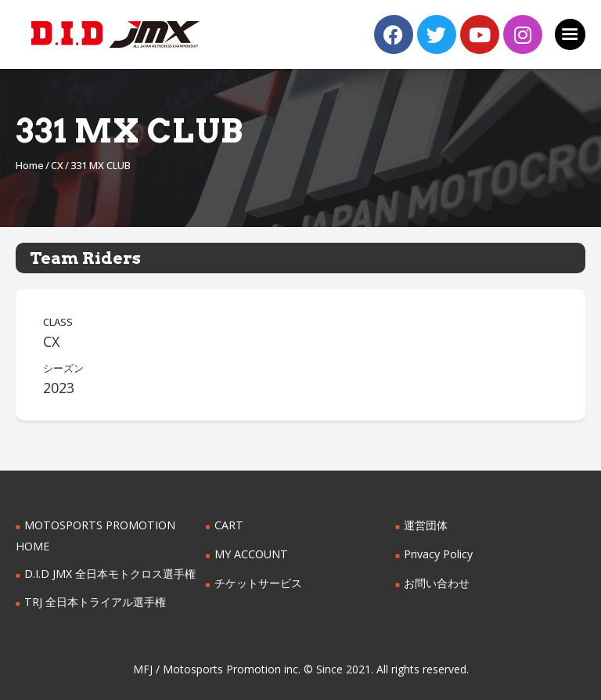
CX (57, 165)
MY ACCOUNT (251, 554)
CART (229, 525)
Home (30, 165)
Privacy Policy (438, 554)
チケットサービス (258, 583)
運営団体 (426, 525)
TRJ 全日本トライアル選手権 (95, 602)
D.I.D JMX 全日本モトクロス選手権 (110, 574)
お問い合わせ (437, 583)
